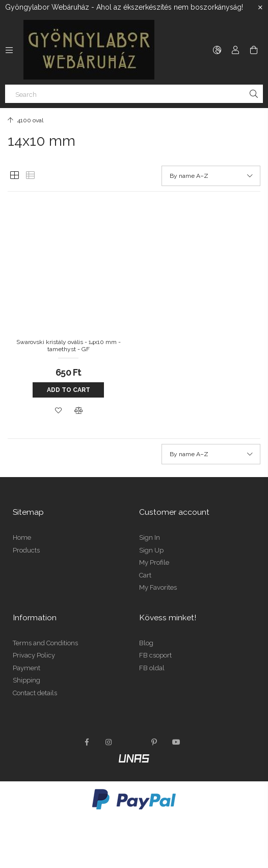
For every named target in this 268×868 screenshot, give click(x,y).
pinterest (154, 742)
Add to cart (69, 390)
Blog (146, 643)
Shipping (26, 680)
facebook (87, 742)
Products (26, 550)
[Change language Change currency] (217, 50)
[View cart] (254, 50)
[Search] (134, 94)
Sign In (150, 537)
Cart (145, 575)
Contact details (35, 693)
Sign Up (151, 550)
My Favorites (158, 587)
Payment (26, 668)
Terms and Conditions (45, 643)
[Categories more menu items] (9, 50)
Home (22, 537)
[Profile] (235, 50)
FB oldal (152, 668)
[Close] (260, 8)
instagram (109, 742)
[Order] (211, 176)
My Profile (154, 562)
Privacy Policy (34, 655)
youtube (176, 742)
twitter (131, 742)
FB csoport (155, 655)
